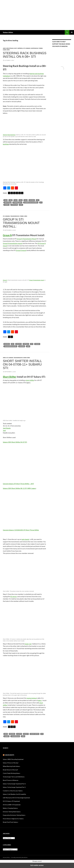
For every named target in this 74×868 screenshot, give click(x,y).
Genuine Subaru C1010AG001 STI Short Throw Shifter (21, 530)
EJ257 (15, 48)
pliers (40, 700)
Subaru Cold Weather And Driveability (14, 794)
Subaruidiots (9, 755)
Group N (7, 235)
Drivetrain (10, 48)
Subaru (28, 48)
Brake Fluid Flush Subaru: (11, 822)
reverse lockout (32, 698)
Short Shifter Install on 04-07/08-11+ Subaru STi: (22, 364)
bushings (6, 144)
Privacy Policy (6, 857)
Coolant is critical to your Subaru (13, 791)
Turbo (41, 48)
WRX (8, 50)
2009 (11, 200)
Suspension (34, 48)
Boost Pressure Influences (11, 780)
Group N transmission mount (13, 243)
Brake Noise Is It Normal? (10, 770)
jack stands (25, 539)
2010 (16, 200)
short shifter (30, 380)
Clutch (19, 734)
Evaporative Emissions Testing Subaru (14, 815)
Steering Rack (17, 202)
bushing (32, 200)
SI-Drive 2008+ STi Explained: (12, 805)
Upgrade (22, 346)
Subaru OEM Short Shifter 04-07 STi (15, 442)
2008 (6, 200)
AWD (4, 48)
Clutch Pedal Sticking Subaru (12, 773)
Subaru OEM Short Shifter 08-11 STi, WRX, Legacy (19, 488)
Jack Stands (7, 428)
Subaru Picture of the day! (11, 763)
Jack (4, 430)
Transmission (15, 216)
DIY (38, 200)
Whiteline (14, 205)
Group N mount (21, 250)
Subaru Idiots (8, 32)
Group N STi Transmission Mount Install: (21, 223)
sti (41, 202)
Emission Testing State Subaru (12, 812)
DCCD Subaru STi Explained (11, 801)
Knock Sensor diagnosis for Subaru (13, 819)
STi (24, 48)
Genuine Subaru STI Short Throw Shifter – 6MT (18, 484)
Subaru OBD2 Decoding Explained (13, 759)
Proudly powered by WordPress (19, 857)
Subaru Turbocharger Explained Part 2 (14, 784)
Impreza (20, 48)
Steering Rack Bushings (9, 135)
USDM (5, 50)
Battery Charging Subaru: (10, 808)
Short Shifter (10, 377)
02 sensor (13, 596)
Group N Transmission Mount (27, 239)
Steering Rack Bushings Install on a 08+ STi (25, 55)
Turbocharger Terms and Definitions (14, 777)
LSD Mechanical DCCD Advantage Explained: (16, 798)
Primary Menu (72, 32)
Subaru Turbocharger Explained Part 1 (14, 787)
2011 (21, 200)
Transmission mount (11, 346)
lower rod (28, 644)
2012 (26, 200)
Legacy (26, 734)
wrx (21, 205)
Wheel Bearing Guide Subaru (11, 766)
